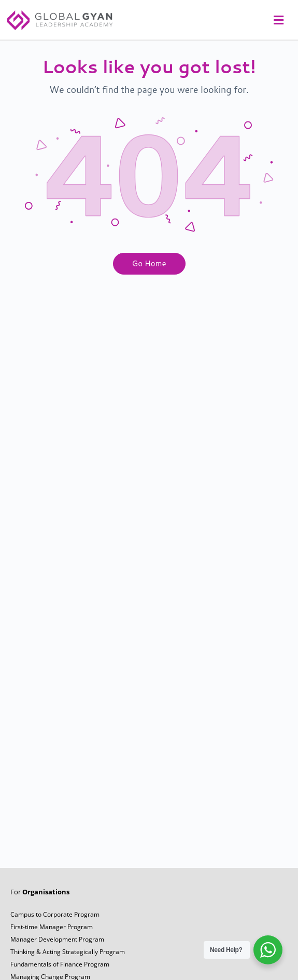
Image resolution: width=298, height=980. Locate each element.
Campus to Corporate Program (55, 920)
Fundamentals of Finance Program (60, 969)
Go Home (149, 269)
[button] (277, 20)
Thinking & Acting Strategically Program (68, 957)
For (40, 897)
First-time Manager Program (52, 932)
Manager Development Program (57, 944)
